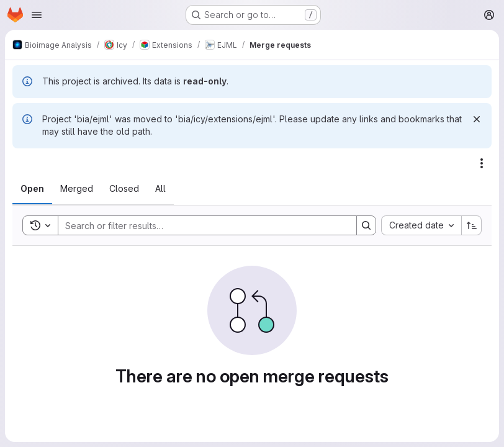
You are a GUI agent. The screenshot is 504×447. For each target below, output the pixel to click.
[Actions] (482, 163)
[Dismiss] (477, 119)
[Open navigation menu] (37, 15)
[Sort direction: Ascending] (472, 225)
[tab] (32, 189)
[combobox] (421, 225)
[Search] (201, 225)
